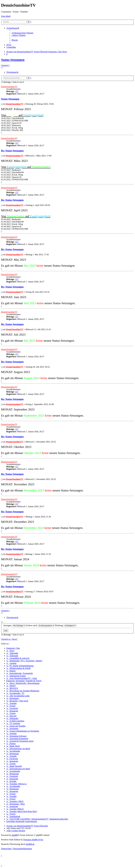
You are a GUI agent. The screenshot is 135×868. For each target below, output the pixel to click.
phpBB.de (30, 844)
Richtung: (66, 625)
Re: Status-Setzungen (12, 151)
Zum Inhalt (6, 16)
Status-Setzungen (13, 60)
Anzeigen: (14, 625)
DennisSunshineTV (9, 87)
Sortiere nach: (40, 625)
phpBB (15, 835)
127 (17, 91)
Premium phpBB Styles (33, 840)
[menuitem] (22, 33)
